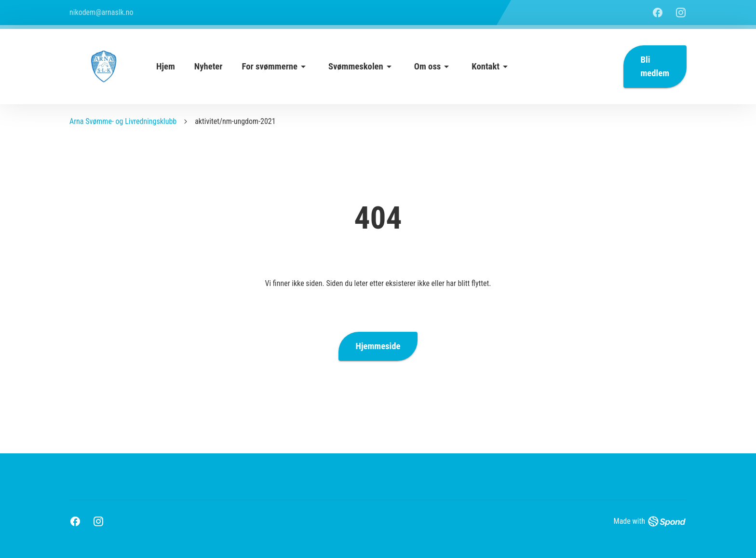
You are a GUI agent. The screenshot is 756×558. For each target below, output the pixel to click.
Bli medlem (655, 67)
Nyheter (209, 67)
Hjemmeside (378, 346)
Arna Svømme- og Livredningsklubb (123, 121)
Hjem (166, 67)
